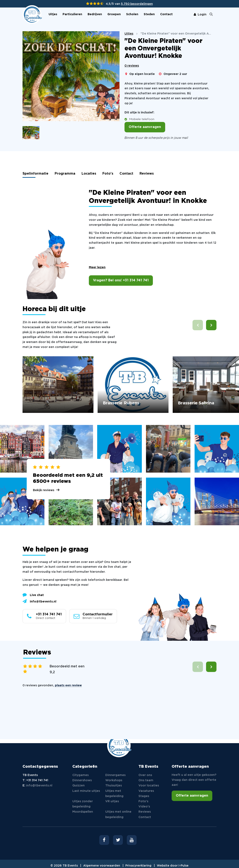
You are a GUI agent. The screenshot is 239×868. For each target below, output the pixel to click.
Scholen (132, 14)
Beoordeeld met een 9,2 (67, 669)
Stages (144, 796)
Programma (65, 174)
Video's (144, 807)
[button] (211, 325)
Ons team (146, 780)
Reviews (147, 174)
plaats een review (68, 685)
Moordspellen (83, 812)
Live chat (33, 595)
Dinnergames (115, 775)
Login (200, 15)
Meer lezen (97, 267)
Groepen (114, 14)
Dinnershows (82, 780)
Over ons (145, 775)
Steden (149, 14)
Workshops (114, 780)
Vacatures (146, 791)
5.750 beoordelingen (137, 4)
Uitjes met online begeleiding (118, 814)
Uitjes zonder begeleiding (83, 804)
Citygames (81, 775)
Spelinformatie (35, 174)
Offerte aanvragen (145, 127)
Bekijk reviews (44, 490)
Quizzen (79, 786)
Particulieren (72, 14)
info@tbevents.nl (39, 601)
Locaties (89, 174)
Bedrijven (95, 14)
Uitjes (53, 14)
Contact (166, 14)
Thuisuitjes (114, 786)
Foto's (108, 174)
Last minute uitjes (86, 791)
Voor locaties (149, 786)
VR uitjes (112, 801)
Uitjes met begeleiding (114, 794)
